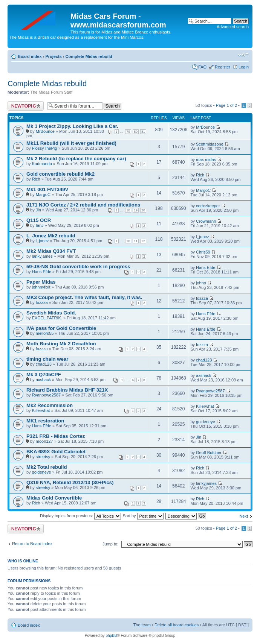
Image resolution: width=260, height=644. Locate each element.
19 (136, 210)
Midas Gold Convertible (54, 498)
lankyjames (42, 256)
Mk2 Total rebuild (47, 467)
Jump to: (110, 544)
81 (143, 132)
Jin (38, 210)
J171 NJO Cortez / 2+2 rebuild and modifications (83, 205)
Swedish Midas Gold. (51, 313)
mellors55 (45, 333)
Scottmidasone (210, 144)
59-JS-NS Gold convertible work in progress (78, 267)
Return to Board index (32, 544)
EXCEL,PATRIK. (47, 318)
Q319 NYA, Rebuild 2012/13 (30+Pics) (70, 482)
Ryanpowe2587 (46, 395)
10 (128, 241)
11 (136, 241)
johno (201, 283)
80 (136, 132)
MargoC (43, 194)
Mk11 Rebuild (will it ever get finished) (71, 143)
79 (128, 132)
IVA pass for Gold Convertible (61, 328)
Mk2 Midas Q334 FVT (51, 251)
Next (244, 516)
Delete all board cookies (177, 625)
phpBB (111, 636)
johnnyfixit (41, 287)
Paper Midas (41, 282)
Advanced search (233, 27)
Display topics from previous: (80, 516)
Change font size (243, 55)
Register (223, 67)
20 (143, 210)
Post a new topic (26, 106)
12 (143, 241)
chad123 (44, 364)
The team (142, 625)
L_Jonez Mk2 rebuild (51, 236)
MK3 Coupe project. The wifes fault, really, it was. (84, 297)
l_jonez (42, 241)
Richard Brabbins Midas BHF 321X (67, 390)
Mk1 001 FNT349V (47, 189)
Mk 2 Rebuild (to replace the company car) (76, 159)
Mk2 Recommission (50, 405)
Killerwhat (41, 410)
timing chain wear (47, 359)
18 (128, 210)
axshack (43, 380)
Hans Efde (42, 272)
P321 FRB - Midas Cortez (56, 436)
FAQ (202, 67)
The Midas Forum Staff (52, 92)
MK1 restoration (45, 421)
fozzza (42, 302)
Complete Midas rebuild (89, 56)
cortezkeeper (208, 206)
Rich (36, 179)
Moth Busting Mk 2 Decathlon (61, 344)
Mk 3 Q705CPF (44, 374)
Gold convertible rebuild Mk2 (60, 174)
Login (244, 67)
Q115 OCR (39, 220)
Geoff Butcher (209, 453)
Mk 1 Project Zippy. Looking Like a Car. (72, 126)
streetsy (43, 457)
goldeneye (206, 422)
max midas (206, 159)
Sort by (143, 516)
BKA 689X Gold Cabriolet (56, 452)
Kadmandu (42, 164)
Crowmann (206, 221)
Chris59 (203, 252)
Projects (53, 56)
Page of (226, 105)
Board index (30, 56)
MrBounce (45, 131)
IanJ (40, 225)
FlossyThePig (45, 148)
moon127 (44, 441)
